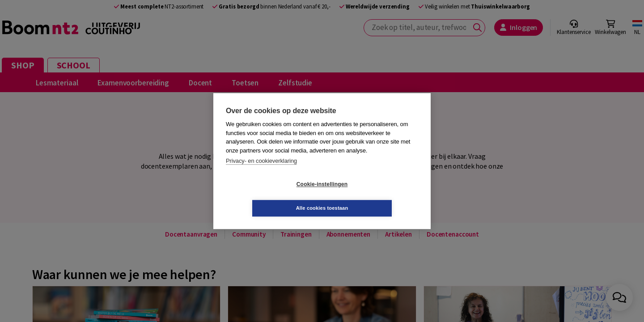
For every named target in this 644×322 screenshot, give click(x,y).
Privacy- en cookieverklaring (261, 173)
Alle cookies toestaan (375, 196)
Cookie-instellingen (269, 196)
